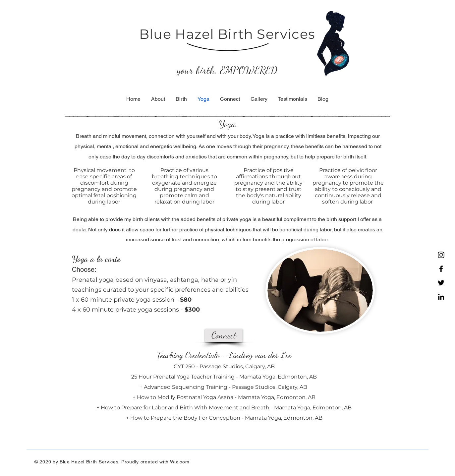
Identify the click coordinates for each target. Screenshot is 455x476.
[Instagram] (441, 255)
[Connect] (224, 335)
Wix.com (180, 462)
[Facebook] (441, 269)
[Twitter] (441, 283)
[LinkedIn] (441, 297)
